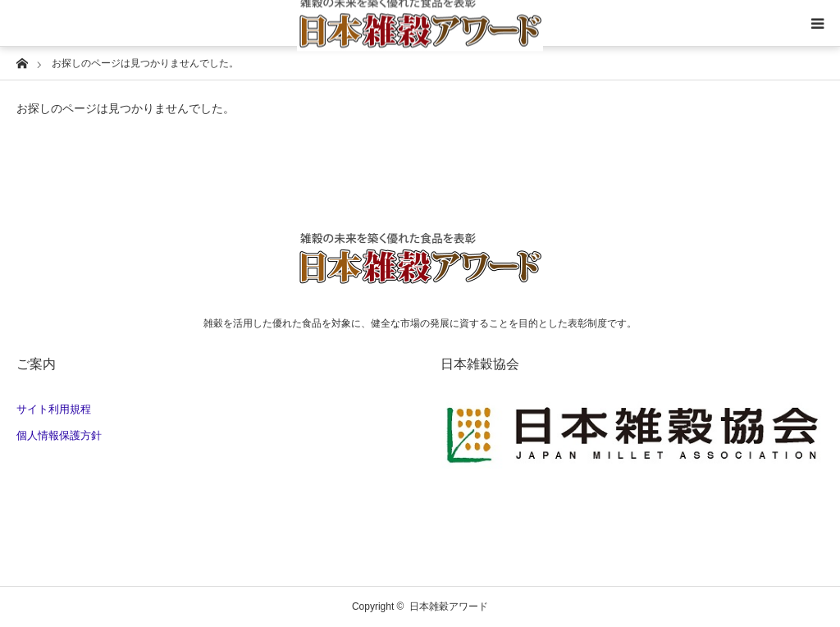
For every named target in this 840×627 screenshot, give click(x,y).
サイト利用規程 (54, 409)
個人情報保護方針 (59, 435)
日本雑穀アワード (449, 606)
